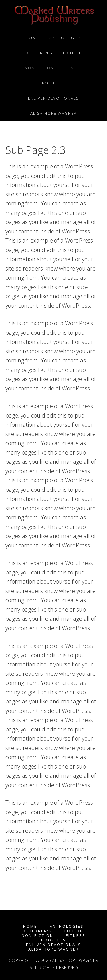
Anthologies (67, 926)
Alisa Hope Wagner (54, 949)
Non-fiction (38, 936)
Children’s (38, 931)
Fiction (74, 931)
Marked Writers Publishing (54, 15)
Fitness (76, 936)
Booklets (54, 940)
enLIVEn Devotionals (54, 945)
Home (30, 926)
